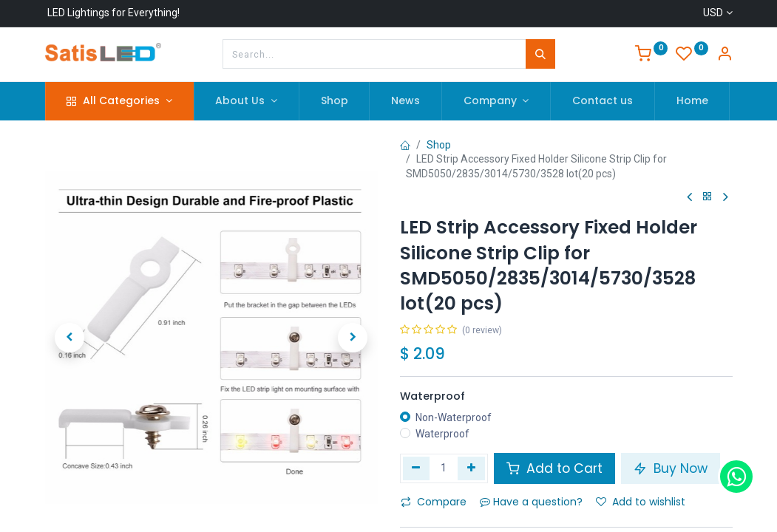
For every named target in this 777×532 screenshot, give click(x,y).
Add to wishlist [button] (641, 502)
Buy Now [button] (671, 468)
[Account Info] (725, 55)
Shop (439, 145)
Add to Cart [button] (554, 468)
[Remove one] (417, 468)
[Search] (540, 54)
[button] (70, 338)
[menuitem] (335, 101)
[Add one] (471, 468)
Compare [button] (434, 502)
